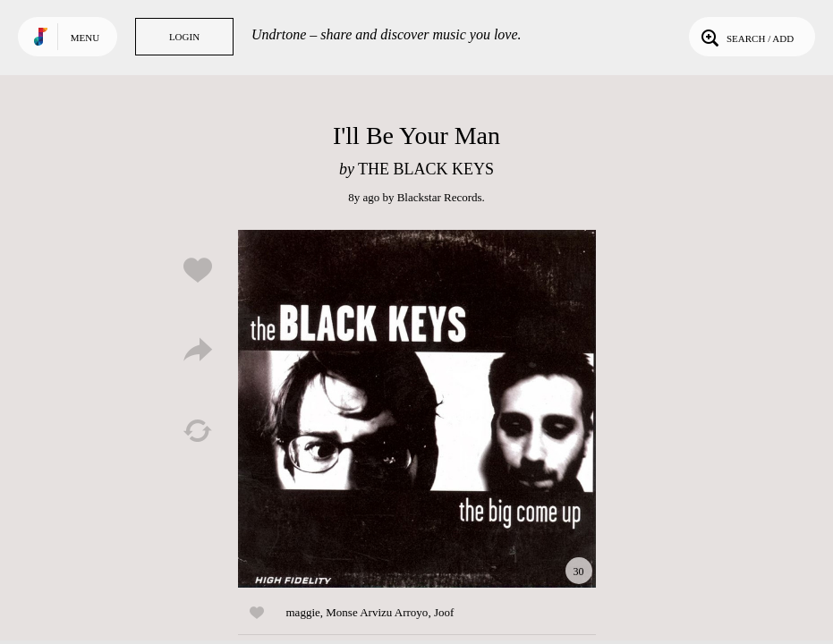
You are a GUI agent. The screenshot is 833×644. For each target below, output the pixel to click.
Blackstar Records (440, 197)
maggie (303, 612)
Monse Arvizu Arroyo (377, 612)
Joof (444, 612)
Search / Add (746, 37)
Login (184, 37)
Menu (85, 38)
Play (417, 409)
